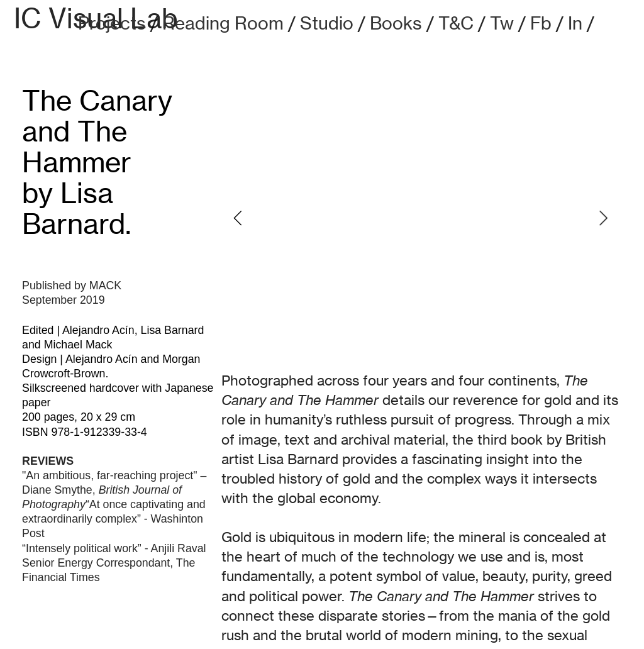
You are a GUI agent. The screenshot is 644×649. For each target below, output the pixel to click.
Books (396, 23)
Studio (327, 23)
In (575, 23)
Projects (112, 23)
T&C (456, 23)
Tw (502, 23)
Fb (541, 23)
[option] (420, 218)
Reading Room (223, 23)
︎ (612, 22)
